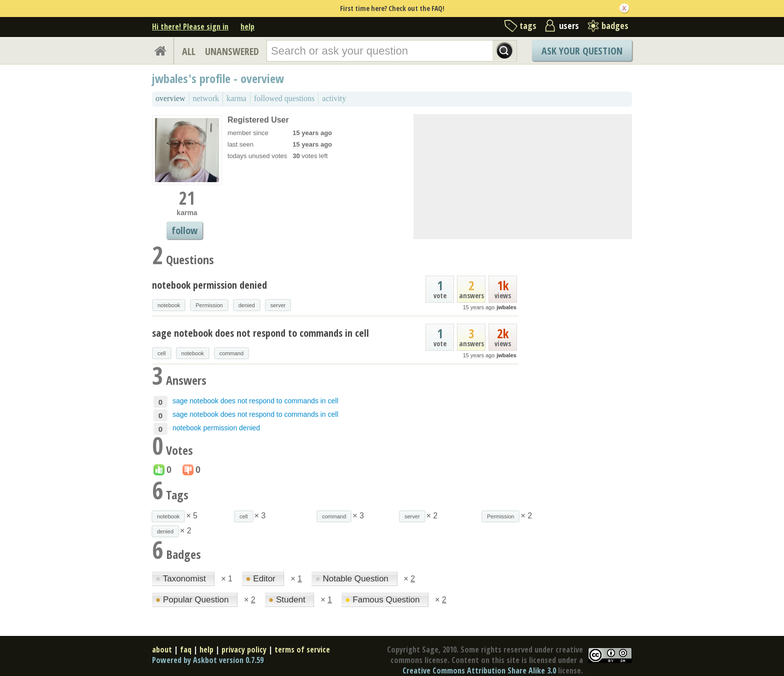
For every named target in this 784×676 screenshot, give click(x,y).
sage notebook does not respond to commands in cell (260, 333)
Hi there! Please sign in (190, 27)
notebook (169, 305)
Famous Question (383, 600)
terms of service (302, 649)
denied (247, 305)
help (247, 27)
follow (184, 230)
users (569, 26)
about (162, 649)
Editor (261, 579)
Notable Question (353, 579)
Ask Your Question (582, 51)
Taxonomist (182, 579)
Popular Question (193, 600)
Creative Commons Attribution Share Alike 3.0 (479, 670)
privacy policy (244, 649)
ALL (189, 51)
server (278, 305)
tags (528, 26)
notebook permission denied (209, 285)
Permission (209, 305)
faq (186, 649)
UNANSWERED (232, 51)
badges (615, 26)
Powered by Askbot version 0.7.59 (208, 660)
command (231, 353)
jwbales (506, 307)
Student (288, 600)
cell (162, 353)
